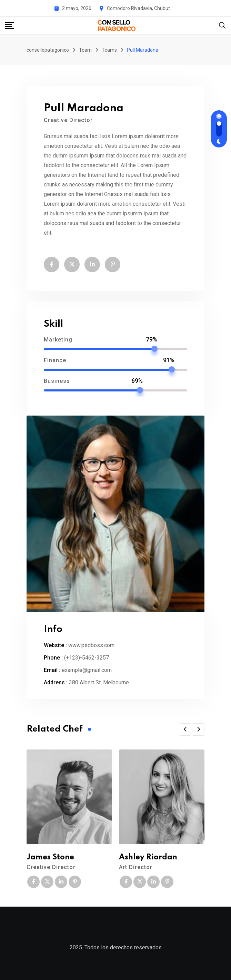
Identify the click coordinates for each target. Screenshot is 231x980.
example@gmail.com (87, 670)
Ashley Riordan (148, 857)
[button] (185, 729)
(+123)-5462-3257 (87, 658)
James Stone (50, 857)
